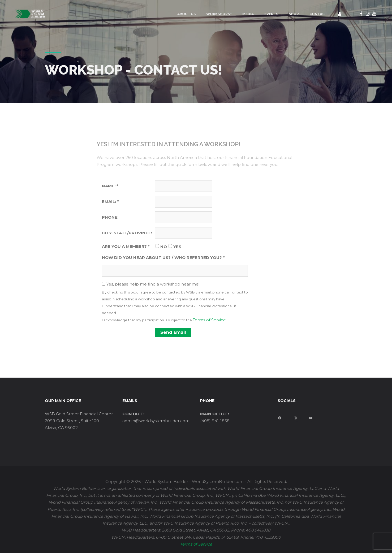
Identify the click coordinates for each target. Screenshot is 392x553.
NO (164, 247)
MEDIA (218, 14)
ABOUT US (157, 14)
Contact (288, 14)
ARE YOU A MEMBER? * (126, 246)
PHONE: (110, 217)
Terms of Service (209, 320)
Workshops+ (189, 14)
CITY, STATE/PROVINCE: (127, 233)
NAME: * (110, 186)
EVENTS (242, 14)
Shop (264, 14)
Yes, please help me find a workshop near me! (176, 303)
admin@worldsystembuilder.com (156, 421)
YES (177, 247)
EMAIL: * (110, 202)
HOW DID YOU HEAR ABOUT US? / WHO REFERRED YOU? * (163, 258)
